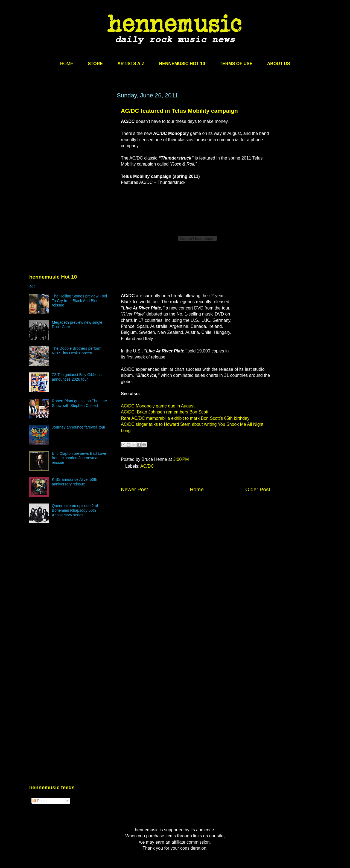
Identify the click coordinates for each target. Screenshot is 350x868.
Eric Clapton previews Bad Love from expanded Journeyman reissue (79, 458)
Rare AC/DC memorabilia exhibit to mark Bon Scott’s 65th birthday (185, 418)
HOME (67, 64)
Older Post (258, 489)
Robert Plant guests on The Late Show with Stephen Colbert (79, 403)
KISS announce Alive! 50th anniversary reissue (75, 482)
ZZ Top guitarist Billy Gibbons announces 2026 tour (77, 377)
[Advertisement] (70, 144)
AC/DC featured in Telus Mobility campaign (179, 111)
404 (32, 287)
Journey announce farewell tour (79, 427)
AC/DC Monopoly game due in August (158, 406)
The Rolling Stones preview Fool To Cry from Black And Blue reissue (80, 301)
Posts (40, 801)
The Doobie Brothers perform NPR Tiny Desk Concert (77, 351)
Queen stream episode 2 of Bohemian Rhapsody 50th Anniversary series (75, 510)
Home (197, 489)
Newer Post (134, 489)
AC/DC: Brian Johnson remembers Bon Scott (165, 412)
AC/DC (147, 466)
